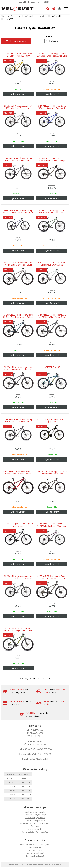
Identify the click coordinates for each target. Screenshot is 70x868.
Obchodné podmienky (35, 812)
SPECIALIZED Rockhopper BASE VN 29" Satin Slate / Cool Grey (52, 316)
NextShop (25, 864)
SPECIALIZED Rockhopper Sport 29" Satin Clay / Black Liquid (18, 107)
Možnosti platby (35, 829)
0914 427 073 (44, 754)
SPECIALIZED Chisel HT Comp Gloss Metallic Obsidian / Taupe (52, 159)
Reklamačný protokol (35, 821)
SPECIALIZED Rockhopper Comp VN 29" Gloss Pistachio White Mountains (52, 213)
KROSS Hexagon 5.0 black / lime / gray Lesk (52, 420)
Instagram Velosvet (35, 853)
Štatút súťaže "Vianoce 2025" (35, 832)
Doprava (35, 826)
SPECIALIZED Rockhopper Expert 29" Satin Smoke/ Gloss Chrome (52, 577)
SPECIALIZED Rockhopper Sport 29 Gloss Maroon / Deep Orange (18, 473)
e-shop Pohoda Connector (39, 864)
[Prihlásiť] (54, 9)
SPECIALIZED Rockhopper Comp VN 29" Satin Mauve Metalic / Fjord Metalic (18, 213)
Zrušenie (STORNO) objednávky (35, 823)
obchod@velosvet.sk (27, 2)
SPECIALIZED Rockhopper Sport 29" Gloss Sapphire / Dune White (52, 107)
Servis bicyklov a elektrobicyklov (35, 845)
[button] (48, 9)
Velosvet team (35, 850)
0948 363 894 (46, 2)
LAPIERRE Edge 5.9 (52, 367)
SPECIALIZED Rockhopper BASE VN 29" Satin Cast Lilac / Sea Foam (52, 525)
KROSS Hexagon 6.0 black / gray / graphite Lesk (18, 525)
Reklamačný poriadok (35, 818)
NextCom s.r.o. (56, 864)
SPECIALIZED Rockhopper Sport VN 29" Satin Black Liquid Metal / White (18, 369)
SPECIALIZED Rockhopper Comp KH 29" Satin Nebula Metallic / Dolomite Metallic (18, 160)
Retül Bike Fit (35, 847)
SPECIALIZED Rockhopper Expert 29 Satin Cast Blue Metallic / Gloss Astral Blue (18, 317)
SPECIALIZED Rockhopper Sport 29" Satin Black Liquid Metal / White (18, 578)
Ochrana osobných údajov (35, 815)
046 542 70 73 (30, 749)
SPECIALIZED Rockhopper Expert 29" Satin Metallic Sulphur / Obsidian (18, 56)
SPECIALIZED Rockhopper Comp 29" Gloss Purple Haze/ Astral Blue (52, 55)
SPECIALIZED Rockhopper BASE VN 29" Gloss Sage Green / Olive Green (18, 630)
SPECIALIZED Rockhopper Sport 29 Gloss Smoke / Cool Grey (52, 473)
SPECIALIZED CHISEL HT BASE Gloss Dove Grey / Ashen (52, 264)
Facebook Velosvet (35, 856)
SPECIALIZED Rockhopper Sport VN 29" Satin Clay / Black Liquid (18, 264)
